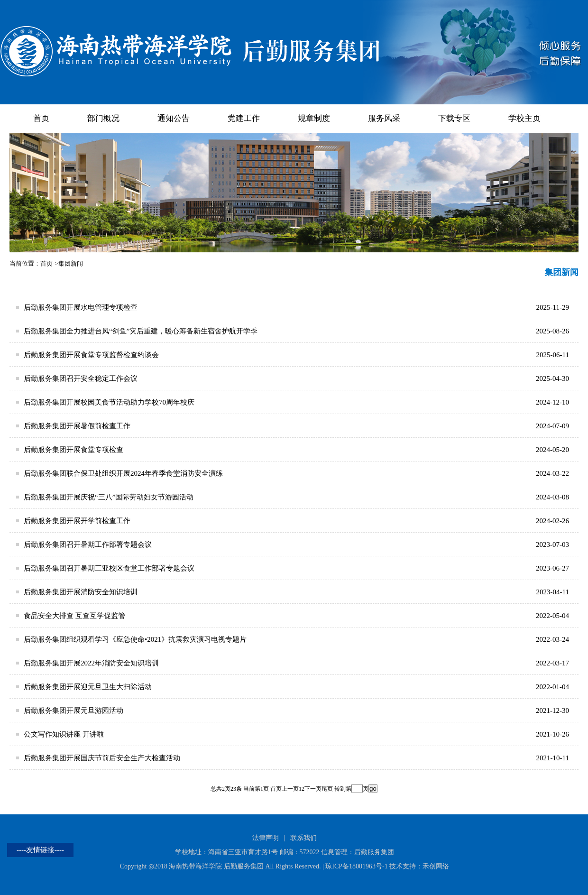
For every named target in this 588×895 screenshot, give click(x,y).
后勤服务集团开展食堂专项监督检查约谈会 (91, 355)
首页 (41, 118)
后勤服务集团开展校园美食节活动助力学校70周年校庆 (109, 402)
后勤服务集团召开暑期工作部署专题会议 (88, 544)
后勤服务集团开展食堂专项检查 (73, 450)
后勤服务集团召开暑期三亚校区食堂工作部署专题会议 (109, 568)
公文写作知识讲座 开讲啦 (64, 734)
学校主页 (524, 118)
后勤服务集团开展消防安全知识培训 (81, 592)
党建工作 (244, 118)
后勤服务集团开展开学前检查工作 (77, 521)
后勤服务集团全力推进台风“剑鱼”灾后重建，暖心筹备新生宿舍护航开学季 (141, 331)
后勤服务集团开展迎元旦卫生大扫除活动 (88, 687)
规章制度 (314, 118)
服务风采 (384, 118)
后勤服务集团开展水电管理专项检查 (81, 307)
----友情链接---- (40, 850)
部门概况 (103, 118)
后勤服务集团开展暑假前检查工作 (77, 426)
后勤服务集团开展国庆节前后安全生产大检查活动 (102, 758)
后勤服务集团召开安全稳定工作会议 (81, 378)
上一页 (290, 789)
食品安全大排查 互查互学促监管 (74, 616)
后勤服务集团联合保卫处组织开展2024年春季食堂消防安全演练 (123, 473)
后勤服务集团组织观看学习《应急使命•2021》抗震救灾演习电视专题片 (135, 639)
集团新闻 (71, 263)
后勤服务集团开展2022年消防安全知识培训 (91, 663)
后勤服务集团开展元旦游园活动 (73, 710)
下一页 (313, 789)
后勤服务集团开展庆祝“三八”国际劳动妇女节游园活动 (109, 497)
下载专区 (454, 118)
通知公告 (174, 118)
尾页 (327, 789)
